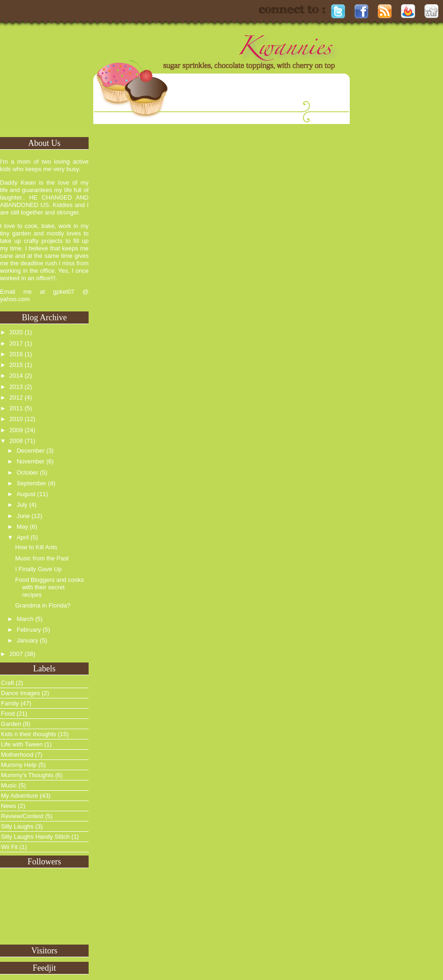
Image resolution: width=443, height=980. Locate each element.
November (31, 461)
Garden (11, 724)
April (23, 537)
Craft (7, 683)
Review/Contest (22, 816)
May (23, 527)
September (32, 483)
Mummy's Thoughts (27, 775)
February (29, 630)
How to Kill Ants (36, 547)
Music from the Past (42, 558)
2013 (16, 387)
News (9, 806)
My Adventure (20, 796)
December (31, 451)
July (22, 505)
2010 (16, 419)
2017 (16, 343)
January (28, 640)
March (25, 619)
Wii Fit (9, 847)
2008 (16, 441)
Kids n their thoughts (29, 734)
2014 (16, 376)
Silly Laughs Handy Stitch (35, 837)
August (26, 494)
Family (10, 703)
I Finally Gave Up (38, 569)
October (28, 473)
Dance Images (21, 693)
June (23, 516)
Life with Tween (22, 744)
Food (8, 714)
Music (9, 785)
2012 (16, 397)
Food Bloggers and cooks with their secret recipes (49, 587)
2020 (16, 332)
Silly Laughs (17, 826)
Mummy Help (19, 765)
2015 (16, 365)
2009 (16, 430)
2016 (16, 354)
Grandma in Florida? (43, 605)
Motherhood (17, 755)
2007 (16, 654)
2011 (16, 408)
